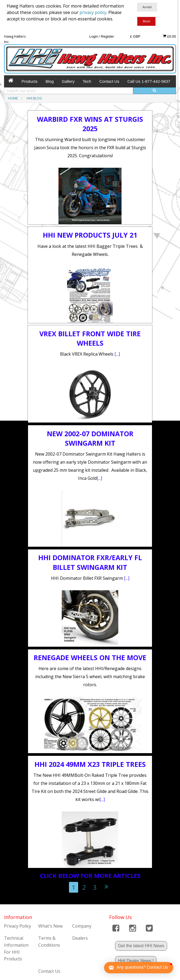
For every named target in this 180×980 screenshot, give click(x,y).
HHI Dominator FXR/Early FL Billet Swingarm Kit (90, 562)
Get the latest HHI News (141, 946)
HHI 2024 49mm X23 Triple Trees (90, 764)
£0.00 (169, 36)
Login (94, 36)
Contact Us (109, 81)
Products (30, 81)
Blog (50, 81)
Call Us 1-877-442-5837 (149, 81)
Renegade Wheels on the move (90, 657)
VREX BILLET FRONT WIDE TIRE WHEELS (90, 338)
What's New (50, 926)
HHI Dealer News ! (136, 961)
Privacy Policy (18, 926)
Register (107, 36)
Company (82, 926)
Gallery (68, 81)
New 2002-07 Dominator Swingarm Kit (90, 438)
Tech (87, 81)
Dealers (80, 938)
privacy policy (93, 12)
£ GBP (135, 36)
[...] (117, 354)
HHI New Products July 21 (90, 235)
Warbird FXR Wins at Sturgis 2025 (90, 124)
